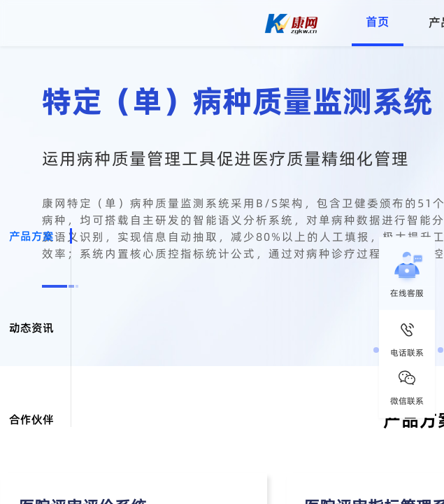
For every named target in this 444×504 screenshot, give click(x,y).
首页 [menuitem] (378, 22)
